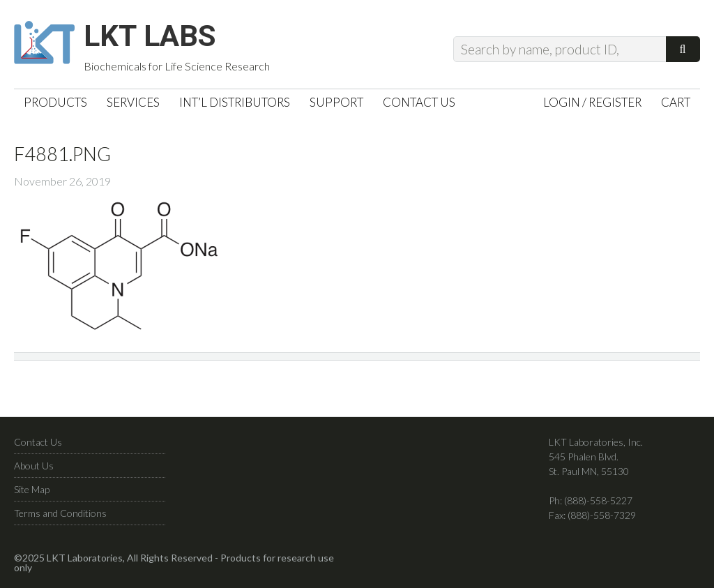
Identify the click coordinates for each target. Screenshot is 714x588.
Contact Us (38, 447)
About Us (34, 470)
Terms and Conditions (60, 518)
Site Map (32, 494)
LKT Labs (161, 39)
